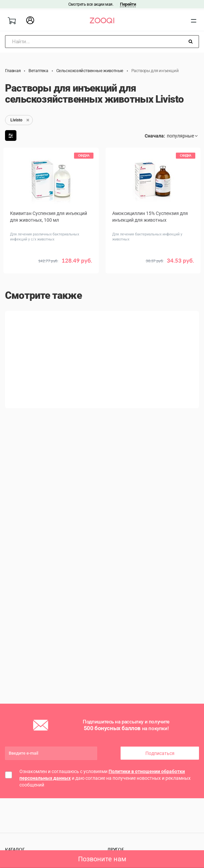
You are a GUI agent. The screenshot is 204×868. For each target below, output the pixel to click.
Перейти (128, 4)
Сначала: (155, 136)
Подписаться (160, 753)
